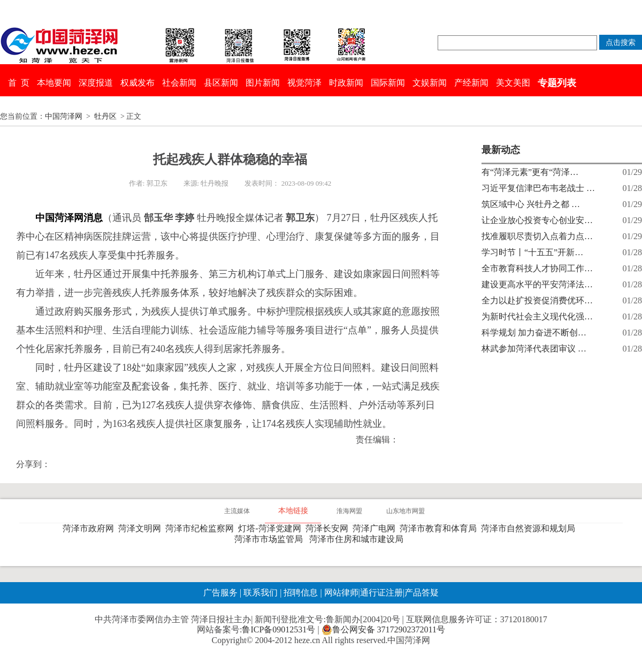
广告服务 (220, 593)
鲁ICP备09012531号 (278, 629)
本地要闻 (54, 83)
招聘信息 (301, 593)
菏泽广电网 (376, 528)
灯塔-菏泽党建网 (272, 528)
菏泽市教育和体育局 (440, 528)
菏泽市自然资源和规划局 (530, 528)
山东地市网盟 (406, 511)
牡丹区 (105, 116)
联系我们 (261, 593)
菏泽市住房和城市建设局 (358, 539)
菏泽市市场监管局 (271, 539)
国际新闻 (388, 83)
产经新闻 (471, 83)
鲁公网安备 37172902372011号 (383, 630)
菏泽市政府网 (90, 528)
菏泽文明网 (142, 528)
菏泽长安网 (329, 528)
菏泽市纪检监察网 (202, 528)
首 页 (19, 83)
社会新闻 (179, 83)
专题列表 (557, 83)
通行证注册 (381, 593)
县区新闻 (221, 83)
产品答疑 (422, 593)
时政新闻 (346, 83)
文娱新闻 (430, 83)
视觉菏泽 (304, 83)
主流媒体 (237, 511)
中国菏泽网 (64, 116)
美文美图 (513, 83)
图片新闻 (263, 83)
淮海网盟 (349, 511)
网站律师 (340, 593)
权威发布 (137, 83)
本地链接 (293, 511)
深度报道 (96, 83)
